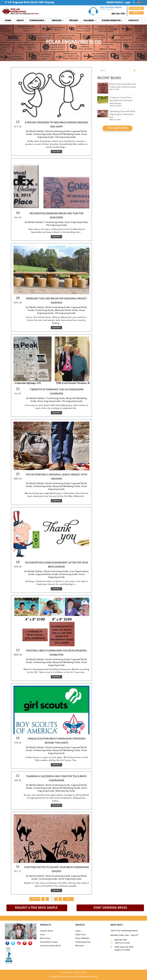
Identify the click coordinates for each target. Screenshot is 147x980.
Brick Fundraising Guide (58, 131)
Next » (68, 899)
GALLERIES (90, 20)
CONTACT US (136, 13)
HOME (8, 20)
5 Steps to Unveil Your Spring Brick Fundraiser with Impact (121, 101)
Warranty (79, 946)
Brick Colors (45, 938)
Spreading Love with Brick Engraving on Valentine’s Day (122, 114)
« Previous (35, 899)
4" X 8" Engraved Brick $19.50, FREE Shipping (29, 2)
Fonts (43, 935)
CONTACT (134, 20)
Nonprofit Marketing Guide (66, 134)
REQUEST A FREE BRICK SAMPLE (36, 908)
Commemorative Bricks (50, 946)
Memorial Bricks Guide (66, 310)
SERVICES (58, 20)
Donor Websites (82, 938)
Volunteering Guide (65, 791)
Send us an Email (122, 943)
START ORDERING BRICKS (110, 908)
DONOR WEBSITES (112, 20)
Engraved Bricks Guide (47, 574)
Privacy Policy (66, 973)
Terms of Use (80, 973)
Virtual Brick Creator (49, 942)
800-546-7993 (113, 14)
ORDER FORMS (114, 3)
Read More (56, 151)
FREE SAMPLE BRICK (117, 128)
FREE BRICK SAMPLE (136, 8)
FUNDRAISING (38, 20)
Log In (78, 931)
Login (128, 3)
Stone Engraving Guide (76, 222)
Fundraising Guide (42, 134)
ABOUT (20, 20)
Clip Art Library (47, 931)
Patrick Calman (36, 131)
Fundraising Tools (83, 942)
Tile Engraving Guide (65, 137)
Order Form (80, 935)
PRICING (74, 20)
